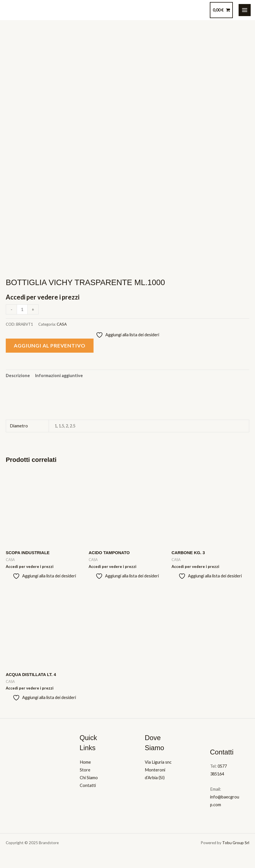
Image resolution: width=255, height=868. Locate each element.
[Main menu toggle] (245, 10)
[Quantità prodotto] (22, 309)
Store (85, 770)
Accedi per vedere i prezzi (43, 297)
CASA (62, 324)
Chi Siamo (89, 778)
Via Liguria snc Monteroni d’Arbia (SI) (158, 770)
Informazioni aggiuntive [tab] (59, 376)
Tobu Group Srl (236, 843)
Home (85, 762)
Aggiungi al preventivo (50, 346)
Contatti (88, 785)
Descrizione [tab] (18, 376)
